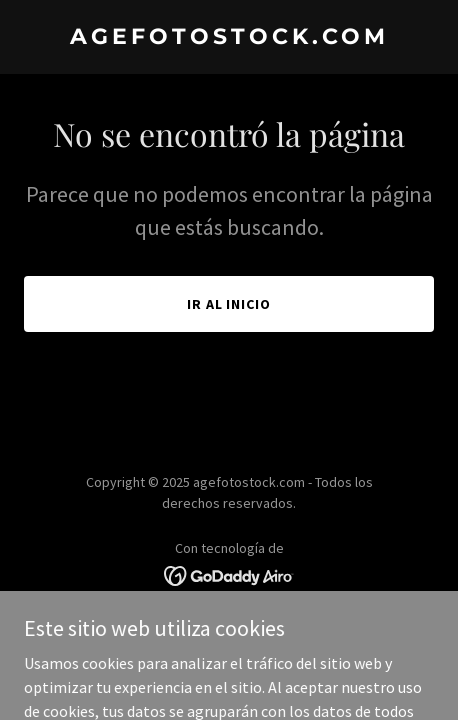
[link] (229, 38)
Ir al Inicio (229, 304)
